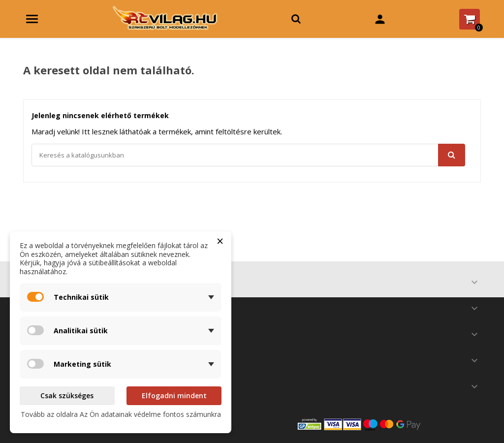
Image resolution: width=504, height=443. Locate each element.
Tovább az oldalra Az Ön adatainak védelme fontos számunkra (121, 414)
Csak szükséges (67, 396)
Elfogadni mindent (174, 396)
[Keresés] (248, 155)
